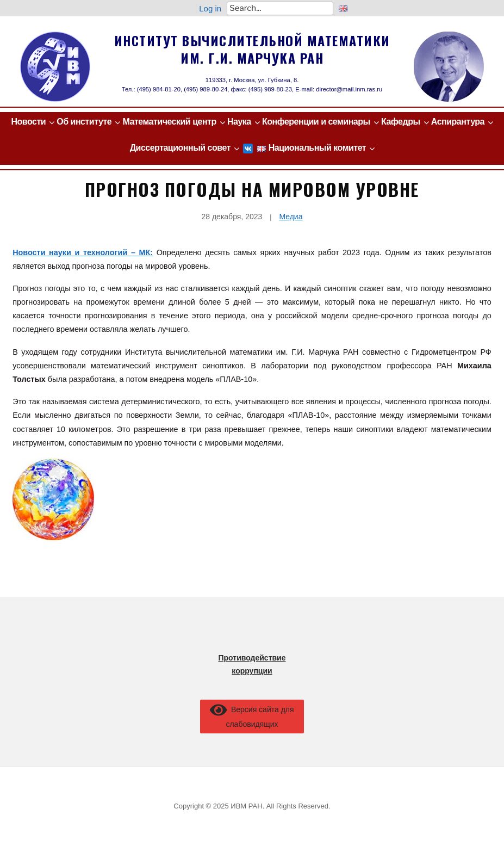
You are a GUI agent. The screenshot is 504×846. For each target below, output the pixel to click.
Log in (210, 8)
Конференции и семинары (316, 122)
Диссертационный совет (180, 148)
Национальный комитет (317, 148)
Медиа (291, 217)
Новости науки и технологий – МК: (83, 252)
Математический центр (170, 122)
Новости (28, 122)
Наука (239, 122)
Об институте (84, 122)
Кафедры (401, 122)
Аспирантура (458, 122)
